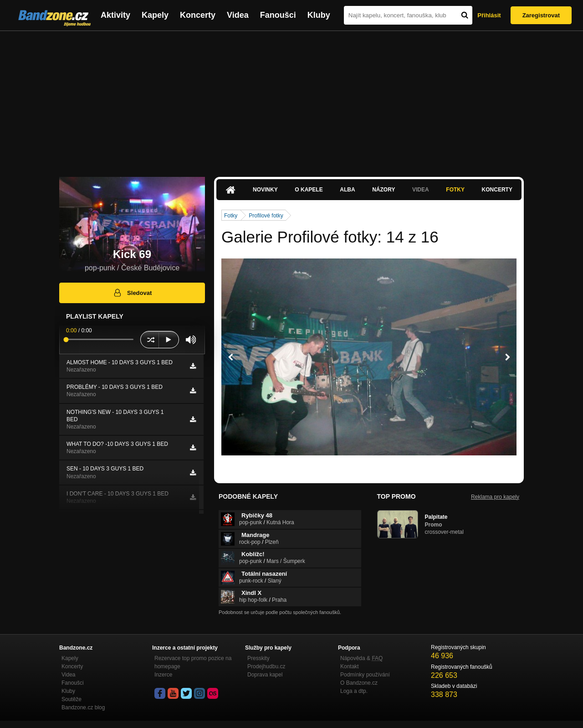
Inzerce (163, 675)
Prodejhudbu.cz (266, 666)
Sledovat (132, 293)
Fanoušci (278, 15)
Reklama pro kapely (495, 497)
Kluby (319, 15)
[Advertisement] (291, 99)
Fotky (455, 190)
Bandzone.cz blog (83, 707)
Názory (384, 190)
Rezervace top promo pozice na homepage (193, 662)
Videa (238, 15)
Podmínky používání (365, 675)
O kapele (309, 190)
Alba (347, 190)
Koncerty (198, 15)
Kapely (155, 15)
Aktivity (115, 15)
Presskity (258, 658)
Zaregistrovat (541, 15)
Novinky (265, 190)
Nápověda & (361, 658)
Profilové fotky (266, 216)
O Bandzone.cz (359, 683)
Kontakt (350, 666)
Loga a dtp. (354, 691)
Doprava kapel (265, 675)
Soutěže (72, 699)
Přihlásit (489, 15)
